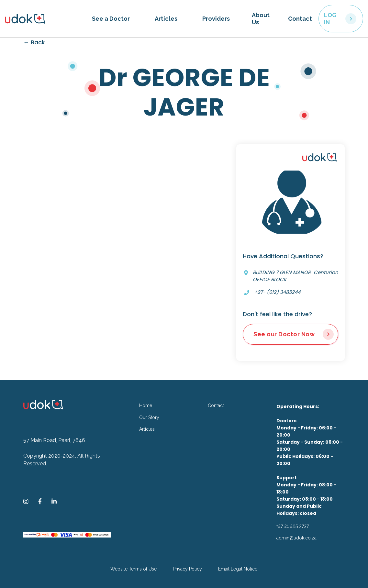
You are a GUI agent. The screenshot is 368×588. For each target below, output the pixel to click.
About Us (261, 19)
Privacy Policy (187, 569)
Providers (216, 19)
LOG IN (330, 19)
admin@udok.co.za (296, 538)
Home (146, 405)
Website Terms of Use (134, 569)
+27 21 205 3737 (293, 526)
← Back (34, 42)
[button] (111, 19)
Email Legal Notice (238, 569)
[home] (45, 19)
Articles (166, 19)
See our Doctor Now (284, 334)
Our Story (149, 417)
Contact (300, 19)
